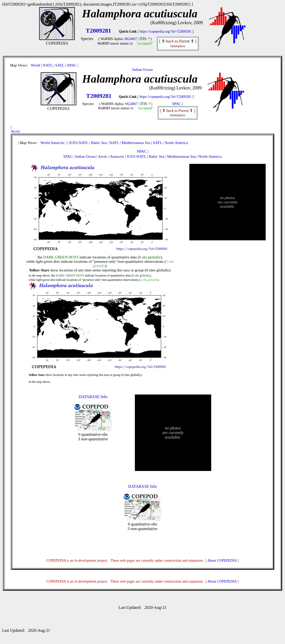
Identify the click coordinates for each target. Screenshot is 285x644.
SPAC (177, 104)
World (35, 65)
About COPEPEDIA (222, 561)
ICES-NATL (79, 143)
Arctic (15, 131)
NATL (48, 65)
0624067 (131, 39)
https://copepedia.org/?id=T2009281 (166, 31)
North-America (176, 143)
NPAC (72, 65)
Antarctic (58, 143)
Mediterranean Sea (136, 143)
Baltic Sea (99, 143)
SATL (60, 65)
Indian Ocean (142, 70)
